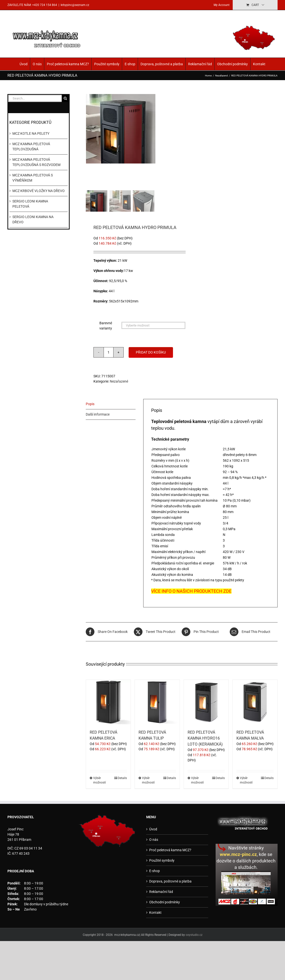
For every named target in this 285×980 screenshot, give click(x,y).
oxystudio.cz (194, 935)
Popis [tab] (90, 404)
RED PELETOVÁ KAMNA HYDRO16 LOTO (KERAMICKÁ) (205, 738)
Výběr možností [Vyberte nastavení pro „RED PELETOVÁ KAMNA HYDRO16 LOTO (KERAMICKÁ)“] (197, 780)
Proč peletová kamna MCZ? (68, 64)
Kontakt (259, 64)
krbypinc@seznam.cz (75, 5)
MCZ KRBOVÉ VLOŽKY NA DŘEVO (39, 191)
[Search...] (35, 98)
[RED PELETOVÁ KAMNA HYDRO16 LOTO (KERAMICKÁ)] (206, 702)
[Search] (65, 98)
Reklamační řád (200, 64)
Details (122, 778)
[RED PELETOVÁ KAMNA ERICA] (108, 702)
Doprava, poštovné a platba (162, 64)
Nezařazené (119, 381)
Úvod (24, 64)
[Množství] (109, 352)
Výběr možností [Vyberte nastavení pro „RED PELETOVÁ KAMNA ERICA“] (100, 780)
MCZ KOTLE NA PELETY (31, 133)
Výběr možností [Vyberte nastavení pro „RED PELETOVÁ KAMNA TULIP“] (148, 780)
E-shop (130, 64)
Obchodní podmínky (232, 64)
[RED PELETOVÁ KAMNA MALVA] (255, 702)
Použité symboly (107, 64)
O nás (37, 64)
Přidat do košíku (151, 352)
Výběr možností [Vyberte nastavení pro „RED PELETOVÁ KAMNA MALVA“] (246, 780)
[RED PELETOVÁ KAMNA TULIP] (157, 702)
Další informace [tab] (98, 414)
